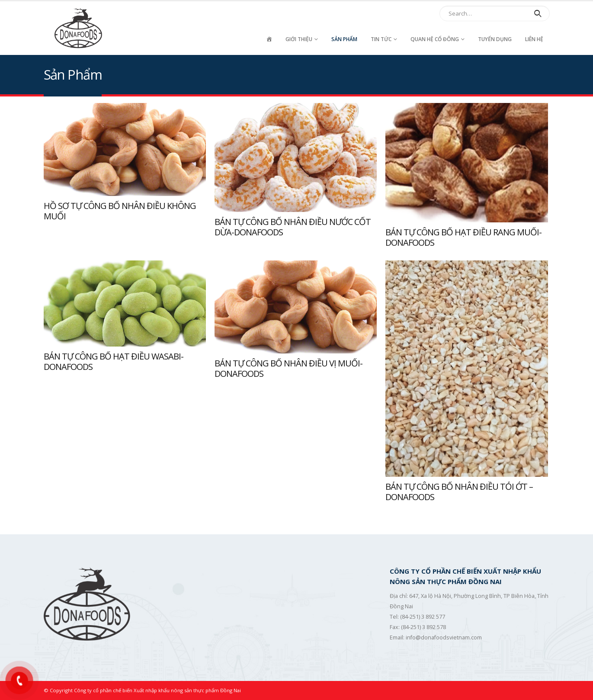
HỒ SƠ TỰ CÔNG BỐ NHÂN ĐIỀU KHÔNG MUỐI (120, 211)
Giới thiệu (299, 39)
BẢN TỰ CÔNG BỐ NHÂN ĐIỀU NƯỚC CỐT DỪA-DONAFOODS (293, 227)
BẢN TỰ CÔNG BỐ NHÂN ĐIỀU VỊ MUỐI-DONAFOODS (288, 369)
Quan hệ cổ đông (435, 39)
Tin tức (381, 39)
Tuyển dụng (495, 39)
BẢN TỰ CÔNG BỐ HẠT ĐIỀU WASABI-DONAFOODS (114, 362)
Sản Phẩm (344, 39)
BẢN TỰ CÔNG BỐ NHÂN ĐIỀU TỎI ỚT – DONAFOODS (459, 492)
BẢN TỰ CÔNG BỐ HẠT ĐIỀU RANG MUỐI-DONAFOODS (463, 238)
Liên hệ (534, 39)
